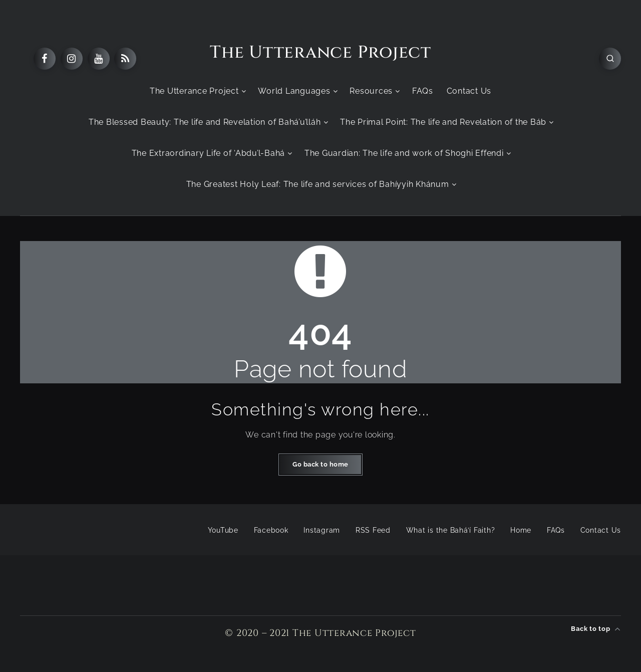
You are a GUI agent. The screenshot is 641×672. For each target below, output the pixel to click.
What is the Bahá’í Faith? (451, 530)
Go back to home (320, 464)
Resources (371, 91)
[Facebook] (45, 59)
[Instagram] (72, 59)
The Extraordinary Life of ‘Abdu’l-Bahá (209, 153)
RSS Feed (373, 530)
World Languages (294, 91)
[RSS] (125, 59)
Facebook (271, 530)
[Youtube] (99, 59)
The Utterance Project (320, 53)
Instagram (322, 530)
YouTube (223, 530)
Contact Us (469, 91)
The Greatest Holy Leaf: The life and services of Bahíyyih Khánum (318, 184)
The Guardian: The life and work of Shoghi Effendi (404, 153)
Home (521, 530)
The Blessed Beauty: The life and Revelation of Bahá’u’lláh (205, 122)
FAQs (423, 91)
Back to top (596, 629)
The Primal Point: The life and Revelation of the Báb (443, 122)
